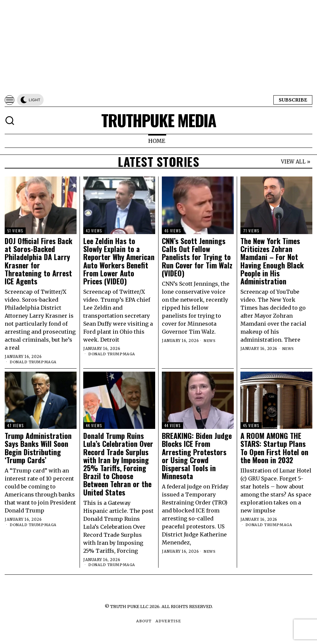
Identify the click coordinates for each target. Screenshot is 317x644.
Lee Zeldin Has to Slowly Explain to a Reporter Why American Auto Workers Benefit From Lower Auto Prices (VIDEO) (119, 261)
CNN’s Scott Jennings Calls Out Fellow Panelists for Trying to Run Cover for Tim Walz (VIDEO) (197, 257)
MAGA (51, 362)
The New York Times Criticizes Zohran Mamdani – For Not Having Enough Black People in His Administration (272, 261)
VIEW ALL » (296, 162)
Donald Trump (27, 362)
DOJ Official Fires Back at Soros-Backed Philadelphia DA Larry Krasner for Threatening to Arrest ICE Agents (38, 261)
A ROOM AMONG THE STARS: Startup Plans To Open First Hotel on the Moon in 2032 (274, 448)
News (210, 341)
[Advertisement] (158, 47)
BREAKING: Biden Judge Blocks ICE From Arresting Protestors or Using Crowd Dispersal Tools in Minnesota (197, 456)
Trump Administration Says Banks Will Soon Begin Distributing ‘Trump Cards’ (38, 448)
